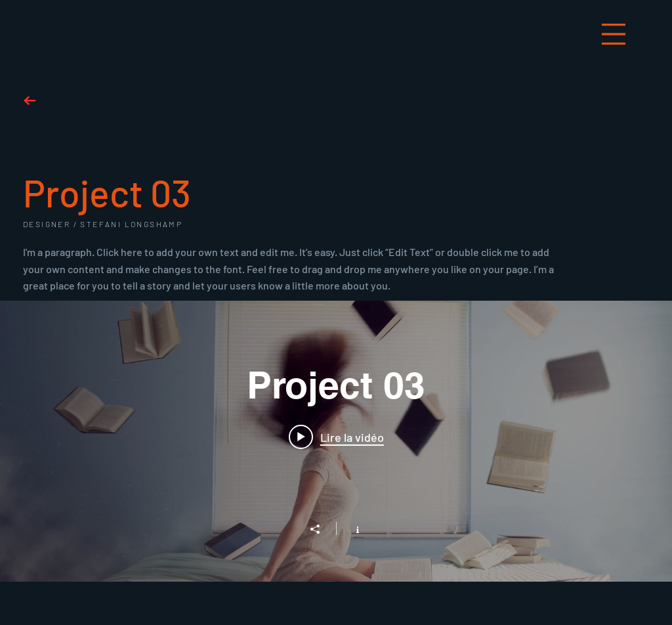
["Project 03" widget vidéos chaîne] (336, 441)
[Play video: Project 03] (336, 437)
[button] (614, 34)
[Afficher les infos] (351, 528)
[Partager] (322, 529)
